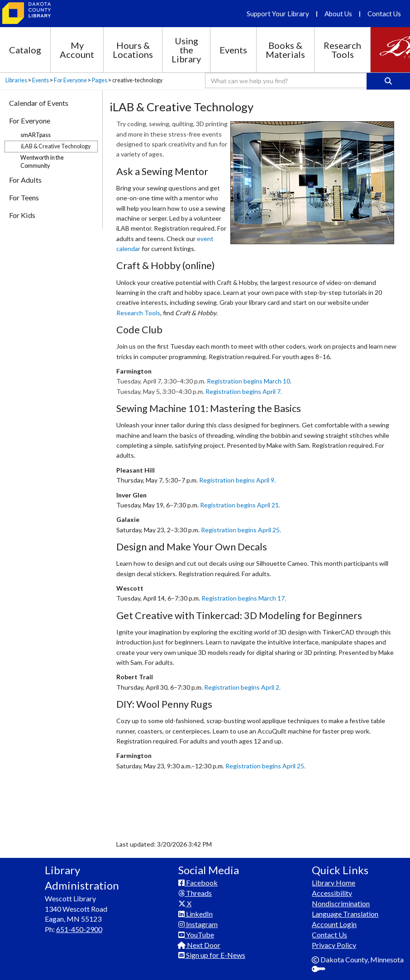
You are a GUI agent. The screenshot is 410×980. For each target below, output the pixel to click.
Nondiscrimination (341, 903)
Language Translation (345, 914)
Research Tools (342, 50)
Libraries (16, 80)
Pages (100, 80)
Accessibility (332, 893)
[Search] (388, 81)
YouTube (196, 935)
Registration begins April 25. (241, 530)
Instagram (198, 924)
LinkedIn (195, 914)
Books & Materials (285, 50)
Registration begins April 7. (244, 391)
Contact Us (384, 14)
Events (233, 50)
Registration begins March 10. (249, 381)
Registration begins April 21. (240, 505)
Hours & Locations (133, 50)
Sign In (322, 970)
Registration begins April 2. (242, 687)
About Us (338, 14)
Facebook (198, 883)
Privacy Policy (334, 945)
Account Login (334, 924)
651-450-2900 (79, 929)
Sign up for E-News (212, 955)
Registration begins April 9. (237, 480)
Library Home (334, 883)
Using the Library (186, 50)
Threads (195, 893)
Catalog (25, 50)
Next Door (199, 945)
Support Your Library (278, 14)
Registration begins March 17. (244, 598)
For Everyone (70, 80)
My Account (77, 50)
